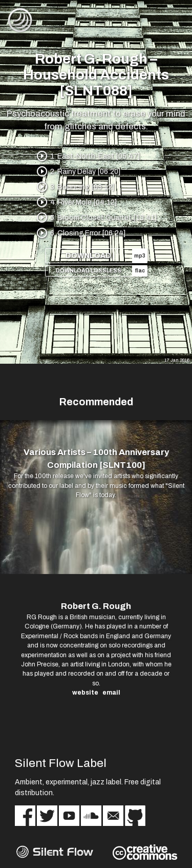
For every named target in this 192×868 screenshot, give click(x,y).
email (111, 693)
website (85, 693)
